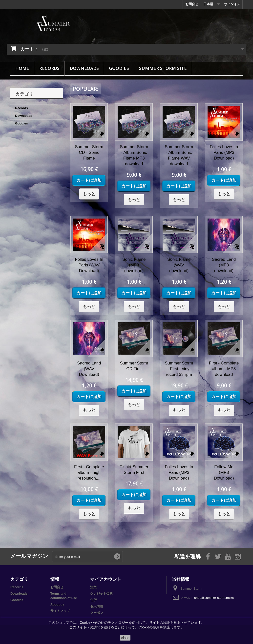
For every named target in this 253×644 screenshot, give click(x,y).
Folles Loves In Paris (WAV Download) (89, 265)
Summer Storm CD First (134, 366)
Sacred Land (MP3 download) (224, 265)
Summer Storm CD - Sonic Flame (89, 152)
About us (57, 604)
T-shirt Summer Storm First (134, 470)
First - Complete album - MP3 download (224, 369)
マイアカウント (106, 579)
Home (22, 68)
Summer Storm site (163, 68)
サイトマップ (60, 611)
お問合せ (192, 4)
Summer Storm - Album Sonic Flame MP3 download (134, 155)
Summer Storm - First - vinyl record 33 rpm (179, 369)
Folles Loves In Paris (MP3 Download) (224, 152)
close (125, 638)
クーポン (97, 613)
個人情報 (97, 606)
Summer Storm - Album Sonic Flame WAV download (179, 155)
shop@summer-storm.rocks (214, 598)
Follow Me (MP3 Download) (224, 473)
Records (49, 68)
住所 (93, 600)
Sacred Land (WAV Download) (89, 369)
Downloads (84, 68)
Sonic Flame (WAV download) (179, 265)
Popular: (86, 89)
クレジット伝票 (101, 594)
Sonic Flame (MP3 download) (134, 265)
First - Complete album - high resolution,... (89, 473)
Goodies (119, 68)
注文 (93, 587)
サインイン (232, 4)
